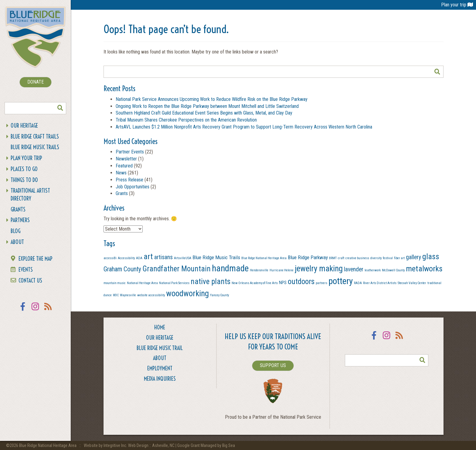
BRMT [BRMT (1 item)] (333, 258)
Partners (20, 220)
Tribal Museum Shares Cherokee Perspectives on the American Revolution (186, 120)
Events (26, 270)
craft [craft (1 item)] (341, 258)
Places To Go (24, 169)
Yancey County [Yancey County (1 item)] (219, 295)
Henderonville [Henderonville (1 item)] (259, 270)
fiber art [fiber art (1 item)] (399, 258)
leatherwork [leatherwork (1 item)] (373, 270)
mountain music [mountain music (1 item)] (115, 283)
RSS (48, 310)
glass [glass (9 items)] (431, 256)
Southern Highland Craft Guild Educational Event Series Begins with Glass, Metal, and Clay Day (204, 113)
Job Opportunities (133, 187)
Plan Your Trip (26, 158)
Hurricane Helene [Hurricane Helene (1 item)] (282, 270)
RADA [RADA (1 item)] (358, 283)
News (121, 173)
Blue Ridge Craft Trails (35, 137)
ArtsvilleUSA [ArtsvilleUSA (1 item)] (183, 258)
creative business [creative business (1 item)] (357, 258)
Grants (18, 210)
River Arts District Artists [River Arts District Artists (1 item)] (380, 283)
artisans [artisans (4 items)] (163, 257)
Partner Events (130, 152)
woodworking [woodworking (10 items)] (187, 294)
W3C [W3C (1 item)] (116, 295)
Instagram (36, 310)
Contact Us (30, 281)
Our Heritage (24, 126)
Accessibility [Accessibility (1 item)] (126, 258)
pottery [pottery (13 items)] (341, 281)
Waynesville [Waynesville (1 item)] (128, 295)
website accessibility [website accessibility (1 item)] (151, 295)
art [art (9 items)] (148, 256)
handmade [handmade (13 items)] (230, 268)
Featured (124, 166)
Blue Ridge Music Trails (35, 147)
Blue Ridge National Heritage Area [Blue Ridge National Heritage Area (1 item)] (264, 258)
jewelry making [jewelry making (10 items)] (319, 269)
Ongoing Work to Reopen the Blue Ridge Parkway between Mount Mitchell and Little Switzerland (208, 106)
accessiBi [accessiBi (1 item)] (110, 258)
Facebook (23, 310)
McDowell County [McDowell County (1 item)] (393, 270)
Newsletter (126, 159)
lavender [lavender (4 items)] (354, 269)
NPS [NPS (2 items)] (283, 283)
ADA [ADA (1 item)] (139, 258)
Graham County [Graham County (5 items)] (122, 269)
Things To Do (24, 180)
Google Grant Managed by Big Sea (206, 445)
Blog (15, 231)
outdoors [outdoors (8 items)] (301, 282)
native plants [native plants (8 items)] (211, 282)
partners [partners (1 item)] (321, 283)
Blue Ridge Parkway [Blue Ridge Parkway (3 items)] (308, 257)
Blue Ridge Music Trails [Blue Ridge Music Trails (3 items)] (216, 257)
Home (160, 327)
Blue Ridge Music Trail (160, 348)
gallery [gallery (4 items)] (413, 257)
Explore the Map (36, 259)
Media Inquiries (160, 379)
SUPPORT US (273, 365)
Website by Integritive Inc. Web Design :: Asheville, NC (130, 445)
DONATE (36, 82)
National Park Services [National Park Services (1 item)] (174, 283)
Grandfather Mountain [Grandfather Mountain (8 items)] (177, 269)
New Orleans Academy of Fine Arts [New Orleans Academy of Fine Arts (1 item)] (255, 283)
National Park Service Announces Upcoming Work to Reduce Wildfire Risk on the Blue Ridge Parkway (212, 99)
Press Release (129, 180)
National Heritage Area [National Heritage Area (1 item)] (142, 283)
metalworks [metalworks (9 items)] (424, 269)
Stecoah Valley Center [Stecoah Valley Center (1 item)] (412, 283)
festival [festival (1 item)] (388, 258)
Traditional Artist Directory (30, 195)
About (17, 242)
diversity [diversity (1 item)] (376, 258)
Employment (160, 368)
